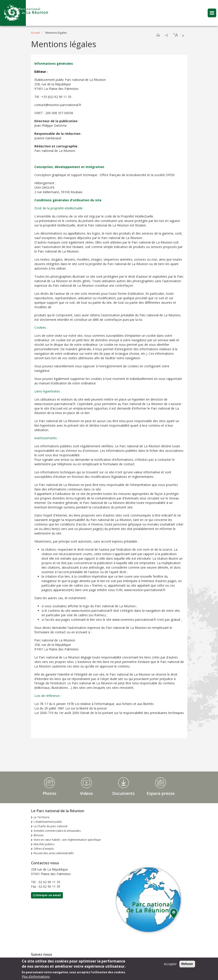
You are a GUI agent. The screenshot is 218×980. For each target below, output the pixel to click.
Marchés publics (44, 844)
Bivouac (39, 835)
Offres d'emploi (44, 849)
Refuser (187, 965)
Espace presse (161, 793)
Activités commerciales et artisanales (57, 831)
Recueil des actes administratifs (54, 853)
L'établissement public (48, 822)
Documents (123, 793)
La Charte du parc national (51, 826)
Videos (86, 793)
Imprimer (158, 35)
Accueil (35, 33)
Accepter (170, 966)
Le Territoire (42, 817)
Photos (50, 793)
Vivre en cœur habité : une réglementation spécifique (67, 840)
